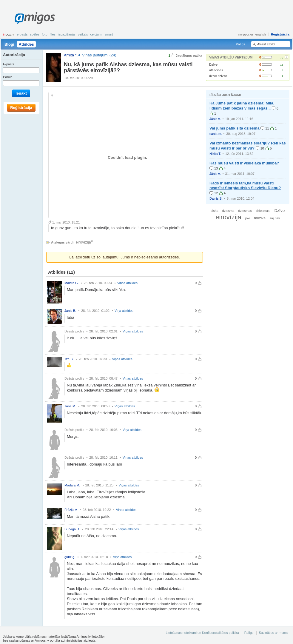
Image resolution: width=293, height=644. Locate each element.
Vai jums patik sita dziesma (235, 128)
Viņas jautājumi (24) (99, 55)
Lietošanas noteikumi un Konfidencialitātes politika (202, 633)
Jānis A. (215, 119)
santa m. (216, 134)
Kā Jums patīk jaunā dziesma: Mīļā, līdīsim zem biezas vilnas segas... (242, 106)
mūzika (260, 218)
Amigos (35, 18)
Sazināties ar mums (273, 633)
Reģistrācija (280, 34)
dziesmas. (263, 211)
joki (248, 218)
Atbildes (26, 44)
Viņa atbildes (124, 311)
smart (109, 34)
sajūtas (275, 218)
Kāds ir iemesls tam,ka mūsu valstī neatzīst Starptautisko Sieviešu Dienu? (245, 186)
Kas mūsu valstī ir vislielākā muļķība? (244, 163)
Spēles (35, 34)
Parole (8, 77)
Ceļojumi (96, 34)
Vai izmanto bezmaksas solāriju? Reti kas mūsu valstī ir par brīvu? (248, 146)
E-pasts (22, 34)
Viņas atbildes (127, 283)
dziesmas (245, 211)
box (9, 34)
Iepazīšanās (67, 34)
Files (53, 34)
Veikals (83, 34)
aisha (215, 211)
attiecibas (216, 70)
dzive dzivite (218, 76)
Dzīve (213, 64)
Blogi (9, 44)
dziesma (228, 211)
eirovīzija (83, 242)
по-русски (246, 34)
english (261, 34)
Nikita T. (215, 154)
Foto (44, 34)
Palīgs (240, 44)
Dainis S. (216, 198)
